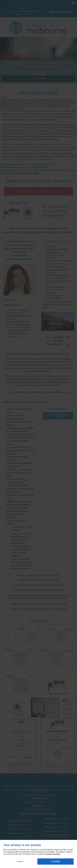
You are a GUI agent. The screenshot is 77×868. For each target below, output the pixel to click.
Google (49, 854)
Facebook (56, 854)
